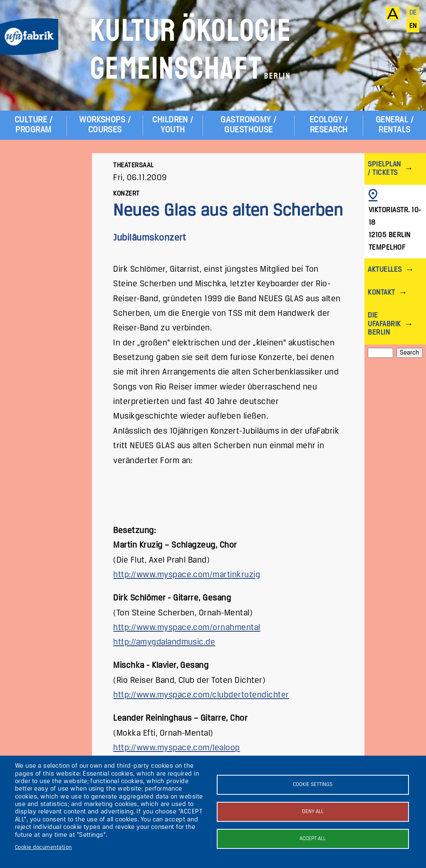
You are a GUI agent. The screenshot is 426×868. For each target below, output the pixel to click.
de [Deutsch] (413, 13)
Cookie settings (313, 785)
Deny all (313, 812)
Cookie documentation (43, 847)
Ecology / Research (329, 125)
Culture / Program (33, 125)
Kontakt (381, 293)
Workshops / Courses (105, 125)
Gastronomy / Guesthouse (249, 125)
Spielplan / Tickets (384, 169)
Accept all (313, 839)
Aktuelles (385, 270)
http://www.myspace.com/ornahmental (187, 628)
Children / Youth (173, 125)
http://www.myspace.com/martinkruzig (187, 575)
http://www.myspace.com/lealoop (176, 748)
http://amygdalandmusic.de (164, 642)
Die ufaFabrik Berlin (384, 324)
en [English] (413, 26)
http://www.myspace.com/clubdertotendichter (201, 695)
